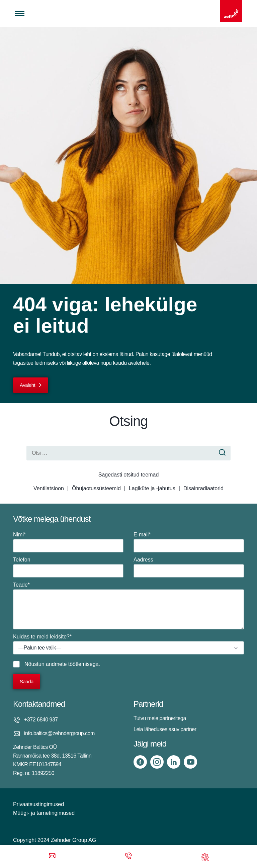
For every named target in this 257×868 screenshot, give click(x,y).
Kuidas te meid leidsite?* (128, 644)
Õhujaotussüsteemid (96, 488)
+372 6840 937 (41, 720)
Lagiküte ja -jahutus (152, 488)
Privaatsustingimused (38, 804)
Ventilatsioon (49, 488)
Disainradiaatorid (203, 488)
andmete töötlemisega (72, 664)
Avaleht (27, 385)
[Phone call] (128, 856)
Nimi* (68, 542)
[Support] (205, 856)
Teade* (128, 606)
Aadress (189, 567)
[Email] (52, 856)
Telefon (68, 567)
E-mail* (189, 542)
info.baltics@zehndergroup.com (59, 733)
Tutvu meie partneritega (160, 718)
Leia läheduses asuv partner (165, 729)
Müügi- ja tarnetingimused (44, 813)
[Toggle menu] (20, 13)
